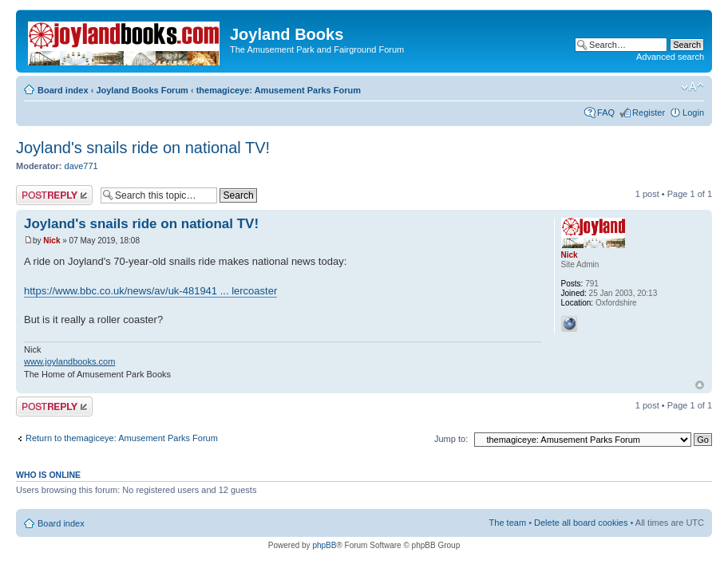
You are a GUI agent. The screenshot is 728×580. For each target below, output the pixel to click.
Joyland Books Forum (142, 90)
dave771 (81, 166)
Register (649, 112)
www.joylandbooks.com (69, 361)
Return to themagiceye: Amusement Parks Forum (122, 438)
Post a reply (54, 195)
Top (700, 385)
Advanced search (670, 57)
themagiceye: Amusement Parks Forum (279, 90)
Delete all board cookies (581, 523)
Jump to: (451, 439)
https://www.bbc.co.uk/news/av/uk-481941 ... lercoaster (150, 291)
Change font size (692, 87)
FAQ (606, 112)
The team (508, 523)
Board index (63, 90)
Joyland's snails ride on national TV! (143, 148)
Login (693, 112)
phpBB (324, 545)
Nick (51, 241)
